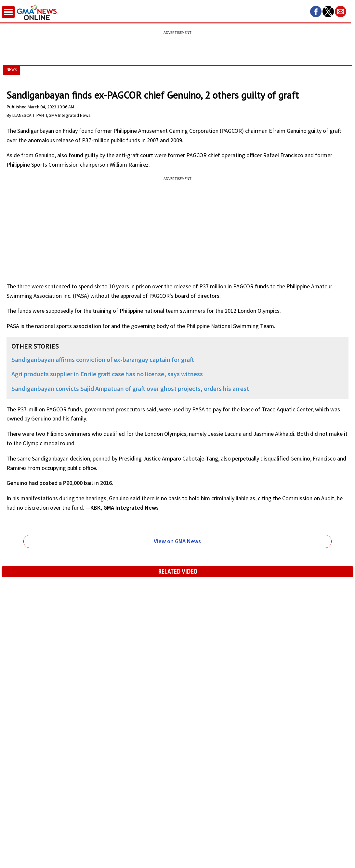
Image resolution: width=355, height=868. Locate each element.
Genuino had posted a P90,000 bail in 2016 (59, 483)
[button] (316, 12)
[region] (177, 44)
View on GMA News (177, 541)
